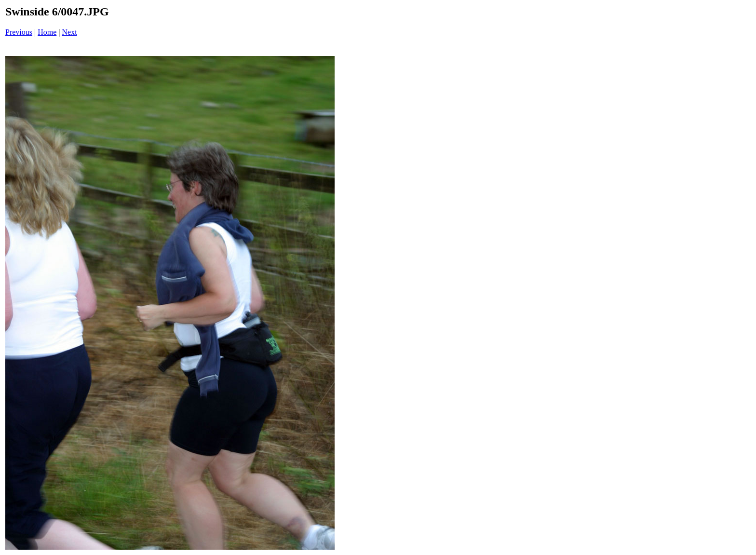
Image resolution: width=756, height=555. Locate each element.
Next (70, 32)
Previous (19, 32)
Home (47, 32)
